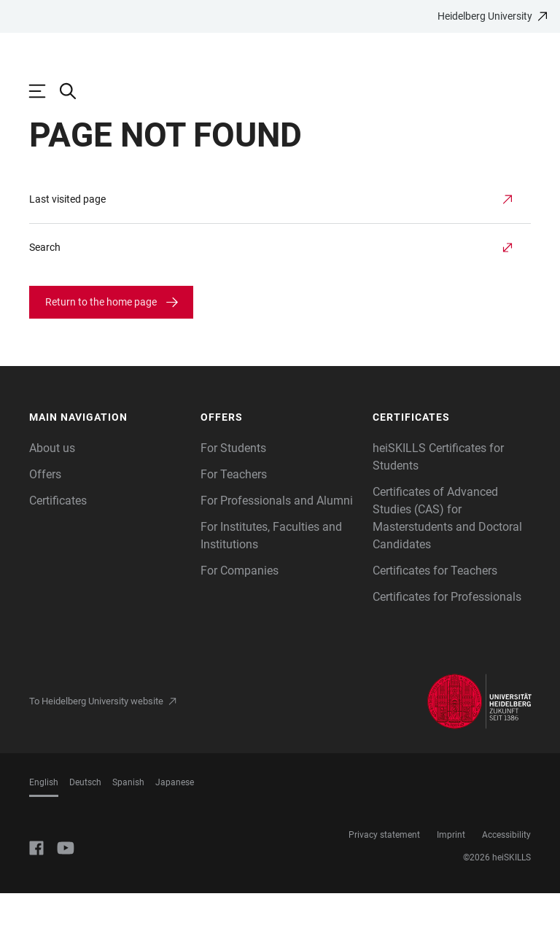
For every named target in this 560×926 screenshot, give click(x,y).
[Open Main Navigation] (44, 91)
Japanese (175, 815)
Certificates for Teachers (435, 603)
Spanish (128, 815)
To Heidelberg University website (96, 734)
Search (45, 280)
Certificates (58, 533)
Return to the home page (101, 335)
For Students (233, 481)
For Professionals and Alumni (277, 533)
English (44, 815)
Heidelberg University (485, 16)
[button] (108, 450)
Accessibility (506, 868)
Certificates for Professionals (447, 630)
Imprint (451, 868)
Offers (45, 507)
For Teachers (234, 507)
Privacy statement (384, 868)
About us (52, 481)
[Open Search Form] (75, 91)
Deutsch (85, 815)
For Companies (240, 603)
